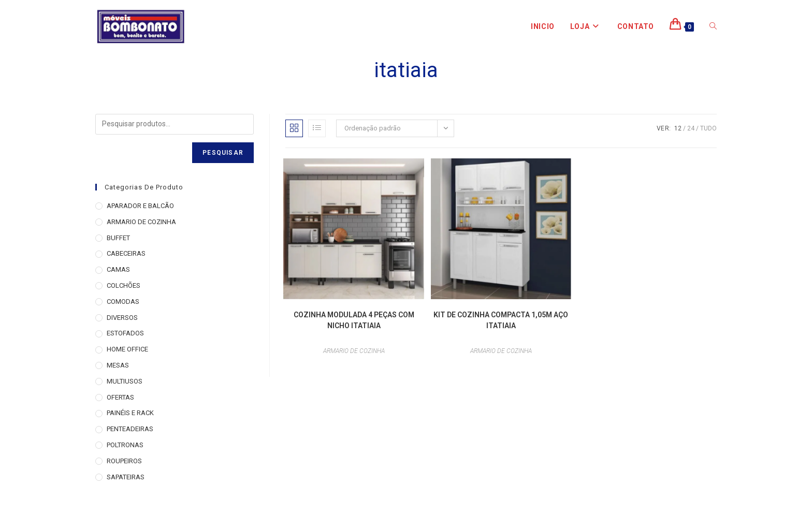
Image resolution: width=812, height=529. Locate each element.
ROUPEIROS (124, 461)
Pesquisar (223, 153)
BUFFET (118, 238)
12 (678, 128)
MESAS (118, 365)
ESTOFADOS (125, 333)
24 (691, 128)
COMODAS (123, 302)
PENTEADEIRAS (130, 429)
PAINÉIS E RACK (130, 413)
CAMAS (118, 269)
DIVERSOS (122, 318)
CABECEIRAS (126, 253)
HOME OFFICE (127, 349)
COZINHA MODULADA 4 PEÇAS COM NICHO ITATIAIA (354, 320)
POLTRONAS (125, 445)
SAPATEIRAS (126, 477)
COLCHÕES (124, 285)
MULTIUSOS (125, 381)
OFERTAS (120, 397)
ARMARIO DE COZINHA (354, 351)
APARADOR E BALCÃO (140, 206)
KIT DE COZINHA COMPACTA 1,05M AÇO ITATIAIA (501, 320)
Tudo (708, 128)
